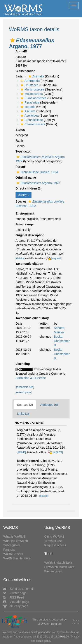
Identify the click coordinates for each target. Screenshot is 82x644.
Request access (55, 545)
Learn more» (76, 622)
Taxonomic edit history (32, 318)
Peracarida (29, 102)
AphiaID (21, 51)
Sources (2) (25, 405)
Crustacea (29, 85)
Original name (26, 178)
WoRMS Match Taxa (58, 563)
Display (24, 195)
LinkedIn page (16, 602)
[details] (20, 258)
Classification (25, 71)
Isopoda (27, 107)
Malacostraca (31, 94)
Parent (20, 167)
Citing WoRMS (54, 537)
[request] (56, 258)
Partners (9, 550)
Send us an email (18, 589)
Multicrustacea (32, 89)
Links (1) (23, 414)
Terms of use (53, 541)
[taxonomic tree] (25, 387)
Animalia (36, 76)
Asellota (27, 111)
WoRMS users (13, 554)
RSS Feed (14, 597)
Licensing (23, 364)
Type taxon (24, 151)
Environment (25, 213)
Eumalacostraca (33, 98)
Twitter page (15, 593)
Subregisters (12, 545)
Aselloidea (29, 116)
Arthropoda (30, 81)
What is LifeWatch (16, 541)
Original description (30, 235)
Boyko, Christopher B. (62, 341)
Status (20, 130)
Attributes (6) (49, 405)
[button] (12, 40)
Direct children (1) (29, 188)
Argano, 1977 (38, 183)
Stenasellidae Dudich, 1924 (37, 172)
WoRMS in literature (17, 558)
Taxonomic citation (29, 264)
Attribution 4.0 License (31, 378)
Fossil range (24, 224)
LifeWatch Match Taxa (59, 567)
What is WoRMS (14, 537)
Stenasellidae (31, 120)
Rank (19, 141)
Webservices (53, 571)
